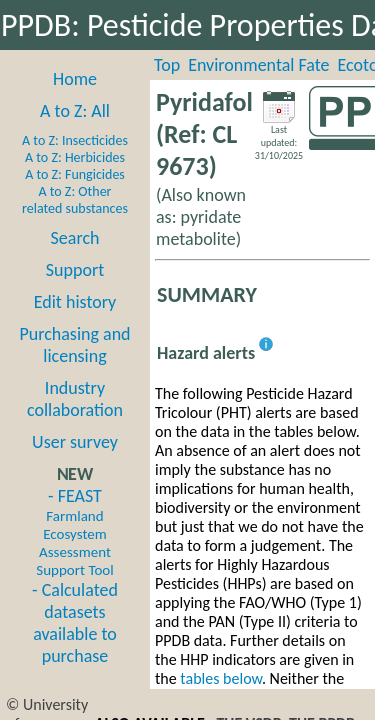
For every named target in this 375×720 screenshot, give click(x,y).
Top (167, 65)
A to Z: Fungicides (75, 174)
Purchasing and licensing (74, 345)
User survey (75, 442)
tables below (221, 678)
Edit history (75, 302)
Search (75, 238)
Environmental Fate (258, 65)
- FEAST (74, 532)
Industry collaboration (75, 399)
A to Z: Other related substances (75, 200)
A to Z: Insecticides (75, 140)
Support (75, 270)
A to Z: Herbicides (75, 157)
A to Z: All (75, 111)
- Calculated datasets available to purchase (75, 623)
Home (75, 79)
